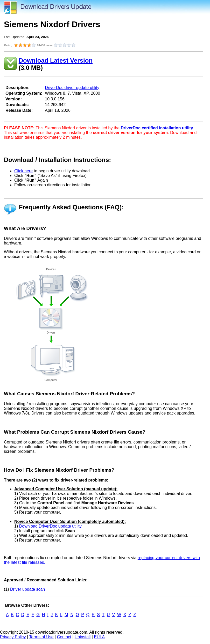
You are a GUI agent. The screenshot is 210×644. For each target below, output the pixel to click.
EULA (99, 637)
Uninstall (83, 637)
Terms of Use (41, 637)
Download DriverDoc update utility (50, 526)
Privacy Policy (13, 637)
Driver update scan (27, 589)
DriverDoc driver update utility (72, 88)
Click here (23, 171)
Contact (64, 637)
